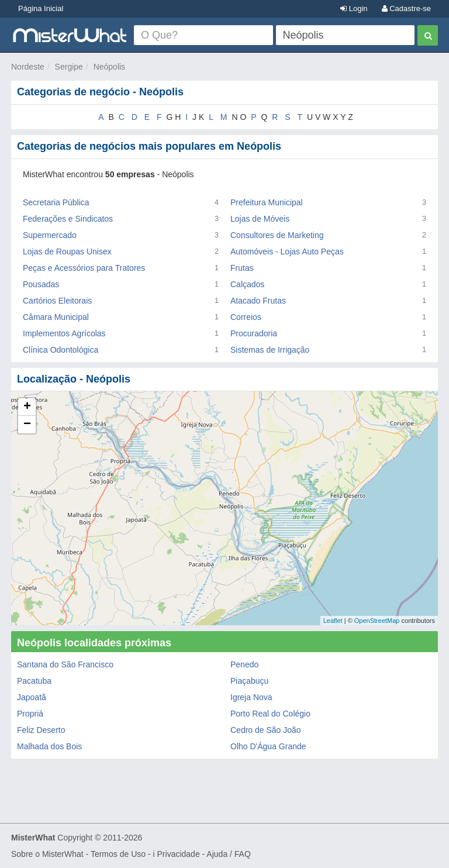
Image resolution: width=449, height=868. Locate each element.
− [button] (27, 425)
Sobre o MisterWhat (47, 854)
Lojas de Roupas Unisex (67, 252)
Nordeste (28, 67)
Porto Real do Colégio (270, 714)
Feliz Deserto (41, 730)
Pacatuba (34, 681)
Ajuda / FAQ (228, 854)
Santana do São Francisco (65, 664)
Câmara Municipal (56, 317)
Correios (246, 317)
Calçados (247, 284)
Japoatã (32, 697)
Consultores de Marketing (277, 235)
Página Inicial (41, 8)
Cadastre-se (406, 8)
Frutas (242, 268)
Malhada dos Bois (49, 746)
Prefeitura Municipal (267, 202)
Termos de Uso (118, 854)
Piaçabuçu (249, 681)
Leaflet (333, 621)
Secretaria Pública (56, 202)
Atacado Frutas (258, 301)
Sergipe (69, 67)
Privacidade (179, 854)
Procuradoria (254, 333)
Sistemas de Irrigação (270, 350)
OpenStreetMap (377, 621)
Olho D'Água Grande (268, 746)
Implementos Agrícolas (64, 333)
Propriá (30, 714)
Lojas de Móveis (260, 219)
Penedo (244, 664)
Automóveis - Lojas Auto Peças (287, 252)
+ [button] (27, 407)
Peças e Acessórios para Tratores (84, 268)
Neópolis (109, 67)
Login (354, 8)
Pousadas (41, 284)
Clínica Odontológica (61, 350)
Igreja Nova (251, 697)
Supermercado (50, 235)
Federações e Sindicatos (68, 219)
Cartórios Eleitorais (57, 301)
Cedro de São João (266, 730)
